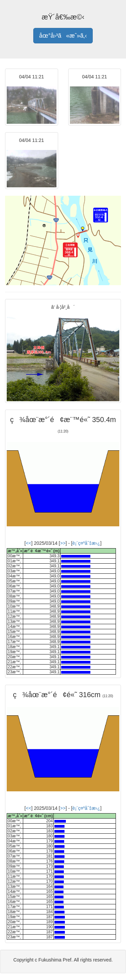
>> (63, 543)
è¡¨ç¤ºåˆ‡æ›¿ (86, 543)
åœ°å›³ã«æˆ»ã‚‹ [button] (63, 36)
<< (29, 543)
